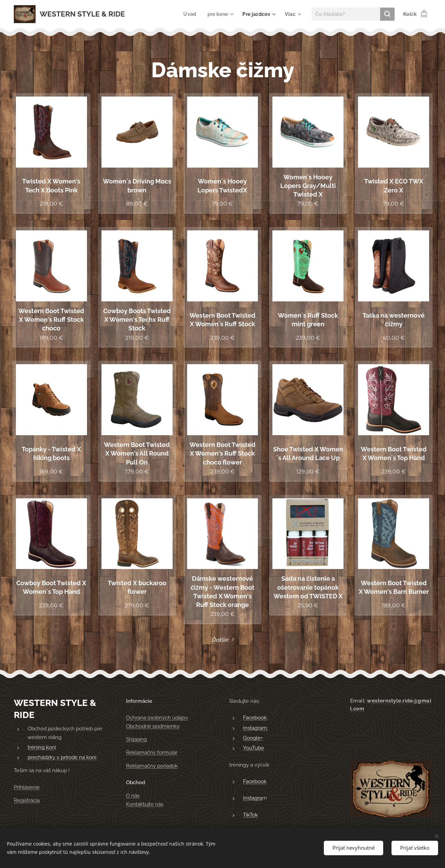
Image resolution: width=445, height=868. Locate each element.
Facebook (255, 781)
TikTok (250, 815)
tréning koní (42, 747)
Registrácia (27, 801)
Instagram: (255, 728)
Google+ (253, 738)
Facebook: (255, 718)
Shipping (136, 739)
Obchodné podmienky (153, 726)
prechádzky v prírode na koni (62, 758)
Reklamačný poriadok (152, 766)
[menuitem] (189, 14)
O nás (133, 796)
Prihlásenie (27, 787)
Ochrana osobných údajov (157, 718)
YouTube (254, 748)
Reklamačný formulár (152, 753)
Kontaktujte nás (145, 804)
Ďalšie (220, 640)
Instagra (253, 798)
